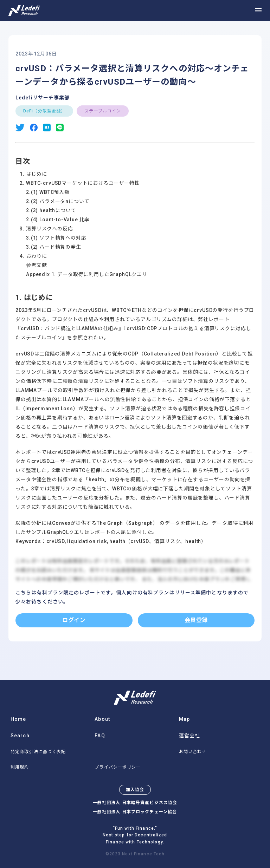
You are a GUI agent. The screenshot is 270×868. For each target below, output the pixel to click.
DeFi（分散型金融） (44, 111)
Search (20, 736)
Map (184, 719)
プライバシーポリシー (118, 767)
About (102, 719)
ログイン (74, 620)
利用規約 (20, 767)
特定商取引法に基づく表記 (38, 752)
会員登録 (196, 620)
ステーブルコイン (103, 111)
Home (18, 719)
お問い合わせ (193, 752)
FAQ (100, 736)
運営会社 (189, 736)
